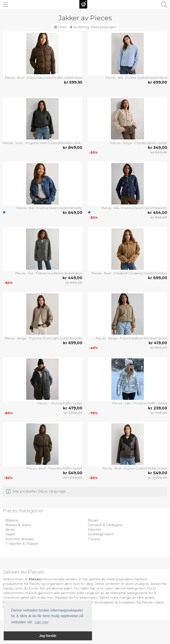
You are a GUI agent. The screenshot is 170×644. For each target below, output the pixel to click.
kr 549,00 (73, 473)
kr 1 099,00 (73, 478)
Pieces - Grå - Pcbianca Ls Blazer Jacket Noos (49, 273)
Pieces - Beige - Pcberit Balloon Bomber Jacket (132, 338)
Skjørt (10, 534)
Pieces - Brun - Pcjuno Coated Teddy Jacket (135, 468)
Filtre (60, 27)
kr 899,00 (74, 283)
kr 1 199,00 (73, 413)
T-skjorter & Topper (22, 544)
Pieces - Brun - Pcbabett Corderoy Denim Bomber (129, 273)
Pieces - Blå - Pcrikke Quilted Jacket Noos (136, 78)
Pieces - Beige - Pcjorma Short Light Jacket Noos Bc (44, 338)
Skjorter (95, 530)
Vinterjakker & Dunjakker (115, 602)
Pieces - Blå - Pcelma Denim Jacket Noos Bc (49, 208)
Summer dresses (20, 539)
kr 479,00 (73, 408)
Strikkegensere (101, 534)
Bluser (93, 520)
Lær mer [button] (42, 622)
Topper (94, 539)
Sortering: (93, 27)
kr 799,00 (159, 413)
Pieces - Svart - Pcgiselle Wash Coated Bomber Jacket (43, 143)
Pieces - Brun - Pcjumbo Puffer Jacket (54, 468)
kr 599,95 (73, 82)
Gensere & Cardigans (105, 525)
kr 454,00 (157, 213)
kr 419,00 (158, 343)
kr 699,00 (158, 82)
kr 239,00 (158, 408)
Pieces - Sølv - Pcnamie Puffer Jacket (140, 403)
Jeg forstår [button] (48, 636)
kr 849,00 (73, 148)
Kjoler (10, 530)
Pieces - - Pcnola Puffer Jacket (60, 403)
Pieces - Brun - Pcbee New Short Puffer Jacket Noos (44, 78)
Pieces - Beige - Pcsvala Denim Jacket (139, 143)
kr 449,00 (72, 278)
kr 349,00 (158, 148)
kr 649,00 (73, 213)
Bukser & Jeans (18, 525)
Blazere (12, 520)
